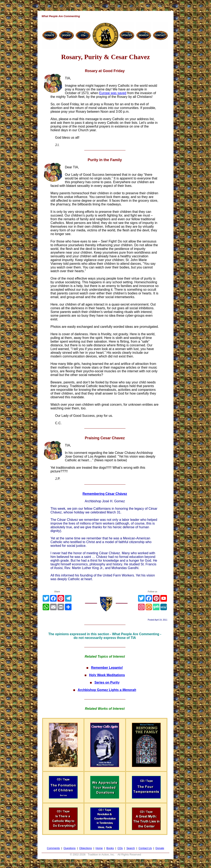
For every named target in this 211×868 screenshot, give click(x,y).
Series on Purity (107, 682)
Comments (53, 848)
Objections (86, 848)
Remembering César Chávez (105, 494)
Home (99, 848)
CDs (120, 848)
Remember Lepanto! (107, 668)
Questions (70, 848)
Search (131, 848)
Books (110, 848)
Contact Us (145, 848)
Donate (160, 848)
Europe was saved (113, 93)
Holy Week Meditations (107, 675)
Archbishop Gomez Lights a (107, 690)
